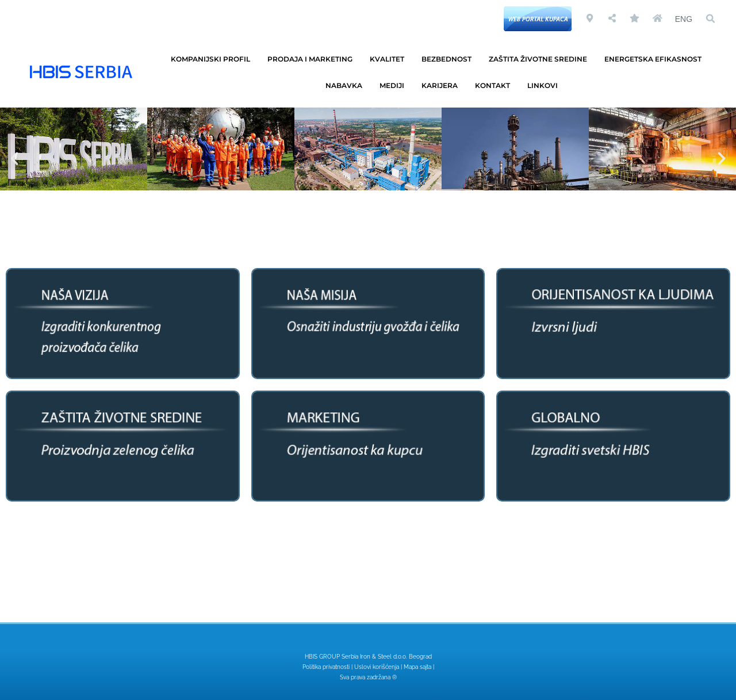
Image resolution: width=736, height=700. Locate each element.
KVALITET (390, 59)
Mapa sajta (417, 667)
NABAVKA (347, 86)
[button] (710, 19)
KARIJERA (442, 86)
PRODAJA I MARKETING (313, 59)
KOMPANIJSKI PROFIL (213, 59)
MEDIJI (395, 86)
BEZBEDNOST (449, 59)
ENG (684, 19)
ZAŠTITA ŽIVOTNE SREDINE (541, 59)
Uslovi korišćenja (377, 667)
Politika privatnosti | (328, 667)
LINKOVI (545, 86)
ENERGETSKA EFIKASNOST (656, 59)
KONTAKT (495, 86)
